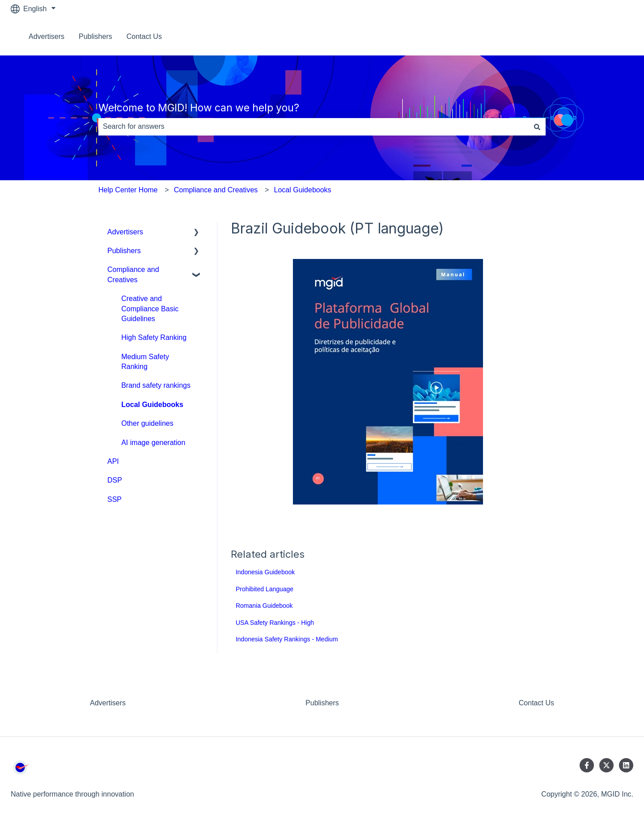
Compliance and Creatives (216, 190)
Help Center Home (128, 190)
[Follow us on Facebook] (587, 765)
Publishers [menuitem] (124, 251)
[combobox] (314, 127)
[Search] (537, 127)
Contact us (607, 36)
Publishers (95, 36)
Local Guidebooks (303, 190)
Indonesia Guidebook (265, 572)
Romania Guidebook (264, 606)
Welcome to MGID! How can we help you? (199, 108)
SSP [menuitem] (114, 499)
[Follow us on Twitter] (606, 765)
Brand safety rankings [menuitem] (156, 385)
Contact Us (144, 36)
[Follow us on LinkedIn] (626, 765)
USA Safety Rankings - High (275, 623)
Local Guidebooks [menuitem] (152, 405)
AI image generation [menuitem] (153, 443)
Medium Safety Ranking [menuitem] (145, 362)
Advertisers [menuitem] (125, 232)
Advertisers (47, 36)
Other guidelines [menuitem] (147, 423)
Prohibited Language (265, 589)
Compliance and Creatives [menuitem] (133, 274)
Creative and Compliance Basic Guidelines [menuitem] (150, 309)
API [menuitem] (113, 461)
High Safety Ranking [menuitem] (154, 337)
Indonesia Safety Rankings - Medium (287, 639)
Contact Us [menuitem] (536, 703)
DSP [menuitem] (115, 480)
